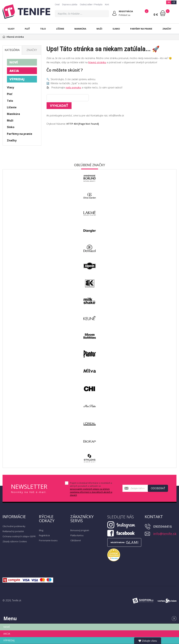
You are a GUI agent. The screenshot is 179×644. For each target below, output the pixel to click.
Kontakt (108, 4)
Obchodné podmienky (14, 526)
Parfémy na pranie (141, 29)
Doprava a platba (70, 4)
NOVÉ (14, 62)
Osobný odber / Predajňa (91, 4)
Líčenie (60, 29)
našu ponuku (73, 87)
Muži (99, 29)
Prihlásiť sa (125, 15)
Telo (43, 29)
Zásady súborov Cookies (15, 541)
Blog (41, 530)
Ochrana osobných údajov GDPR (19, 536)
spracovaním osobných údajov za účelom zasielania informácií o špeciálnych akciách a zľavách (91, 492)
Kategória (12, 50)
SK (169, 2)
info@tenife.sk (165, 534)
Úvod (57, 4)
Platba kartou (77, 535)
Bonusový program (80, 530)
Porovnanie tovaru (48, 540)
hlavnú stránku (97, 62)
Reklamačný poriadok (13, 531)
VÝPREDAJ (17, 79)
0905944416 (162, 526)
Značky (167, 29)
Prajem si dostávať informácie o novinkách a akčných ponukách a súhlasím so (91, 489)
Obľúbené (76, 540)
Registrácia (44, 535)
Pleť (27, 29)
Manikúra (80, 29)
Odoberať (158, 488)
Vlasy (11, 29)
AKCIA (14, 71)
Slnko (116, 29)
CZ (174, 2)
